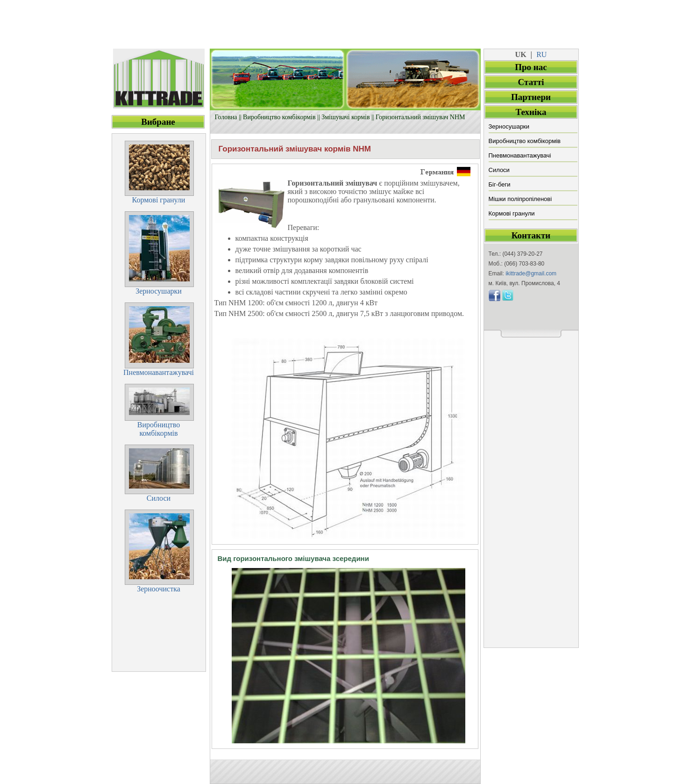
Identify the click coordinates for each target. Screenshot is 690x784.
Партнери (531, 97)
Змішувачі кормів (345, 117)
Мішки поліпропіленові (520, 199)
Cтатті (531, 82)
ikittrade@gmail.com (531, 273)
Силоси (499, 170)
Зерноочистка (159, 589)
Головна (226, 117)
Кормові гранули (512, 213)
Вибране (158, 122)
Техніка (531, 112)
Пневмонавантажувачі (520, 155)
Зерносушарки (509, 126)
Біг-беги (500, 184)
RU (541, 54)
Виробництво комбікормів (279, 117)
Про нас (531, 67)
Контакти (531, 235)
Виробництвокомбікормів (159, 429)
